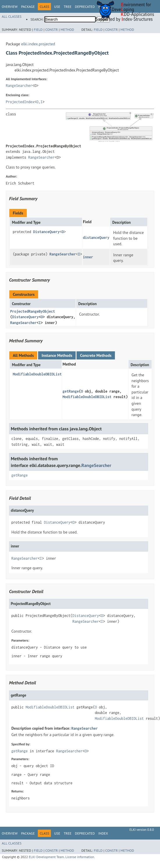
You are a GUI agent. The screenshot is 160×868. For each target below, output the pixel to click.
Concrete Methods (96, 355)
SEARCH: (37, 19)
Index (103, 833)
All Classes (12, 16)
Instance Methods (57, 355)
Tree (68, 7)
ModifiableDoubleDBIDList (37, 374)
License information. (80, 857)
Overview (10, 7)
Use (57, 7)
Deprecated (85, 7)
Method (67, 29)
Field (38, 29)
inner (88, 257)
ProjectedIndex (20, 102)
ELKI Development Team (46, 857)
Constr (52, 29)
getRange (71, 391)
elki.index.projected (38, 44)
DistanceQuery (46, 232)
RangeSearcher (19, 86)
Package (28, 7)
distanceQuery (96, 238)
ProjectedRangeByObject (33, 311)
